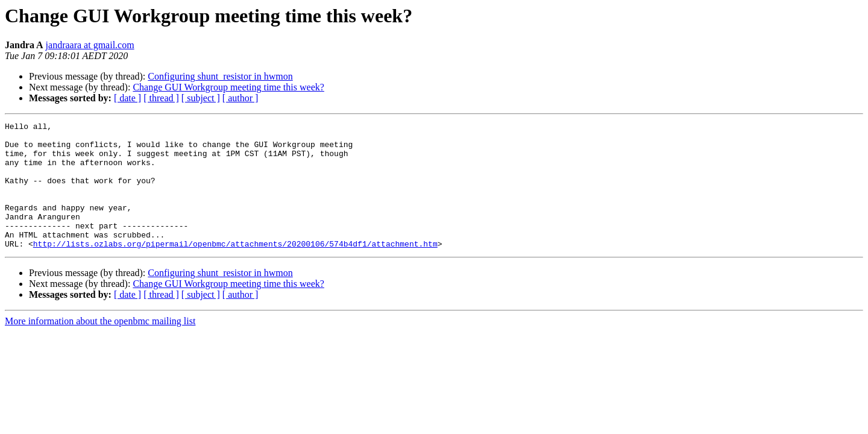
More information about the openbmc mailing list (100, 346)
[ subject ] (201, 98)
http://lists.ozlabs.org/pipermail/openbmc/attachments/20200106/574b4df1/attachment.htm (235, 269)
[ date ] (127, 98)
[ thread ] (161, 98)
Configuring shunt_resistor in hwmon (220, 76)
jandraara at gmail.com (90, 45)
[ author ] (241, 98)
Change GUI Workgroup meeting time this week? (228, 87)
